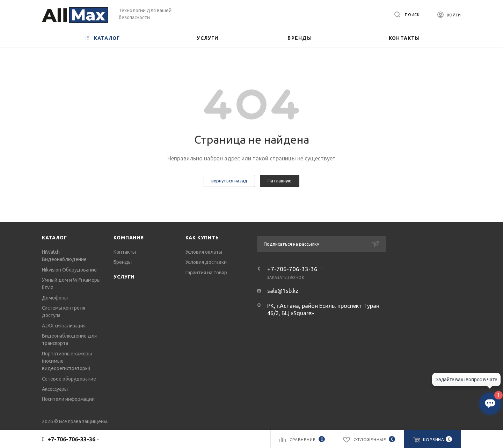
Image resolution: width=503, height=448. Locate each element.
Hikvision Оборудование (69, 270)
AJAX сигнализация (64, 326)
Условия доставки (206, 262)
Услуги (124, 277)
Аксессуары (55, 389)
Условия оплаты (204, 252)
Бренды (123, 262)
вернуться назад (229, 181)
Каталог (54, 238)
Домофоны (55, 298)
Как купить (202, 238)
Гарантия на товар (206, 273)
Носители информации (68, 399)
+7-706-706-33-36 (292, 269)
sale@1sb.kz (283, 291)
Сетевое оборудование (69, 379)
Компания (129, 238)
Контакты (125, 252)
